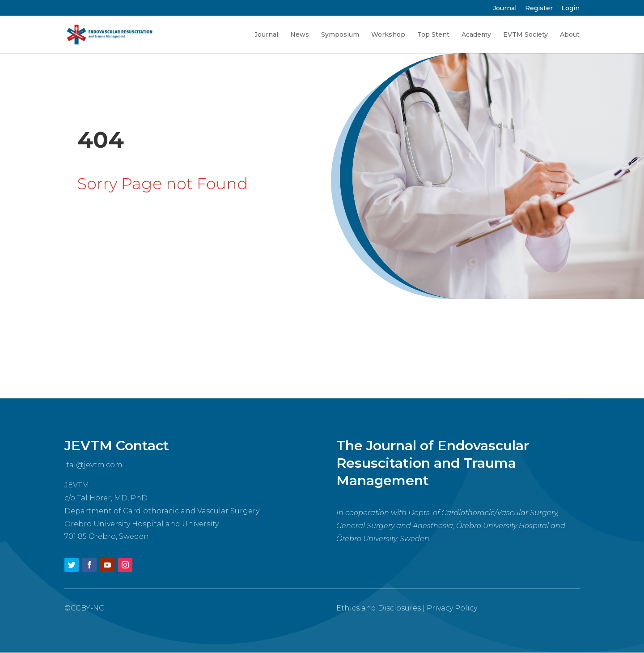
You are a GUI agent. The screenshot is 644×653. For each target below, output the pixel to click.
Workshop (388, 35)
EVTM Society (525, 35)
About (570, 35)
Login (570, 9)
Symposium (340, 35)
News (300, 35)
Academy (476, 35)
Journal (505, 9)
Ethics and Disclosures (379, 608)
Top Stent (433, 35)
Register (539, 9)
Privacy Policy (452, 608)
